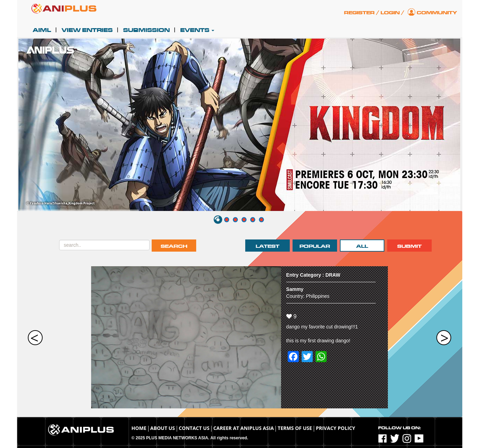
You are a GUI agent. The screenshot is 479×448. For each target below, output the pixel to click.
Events (197, 30)
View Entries (87, 30)
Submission (146, 30)
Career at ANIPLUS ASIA (244, 428)
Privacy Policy (336, 428)
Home (139, 428)
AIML (42, 30)
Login (390, 13)
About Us (163, 428)
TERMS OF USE (295, 428)
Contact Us (194, 428)
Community (437, 13)
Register (359, 13)
